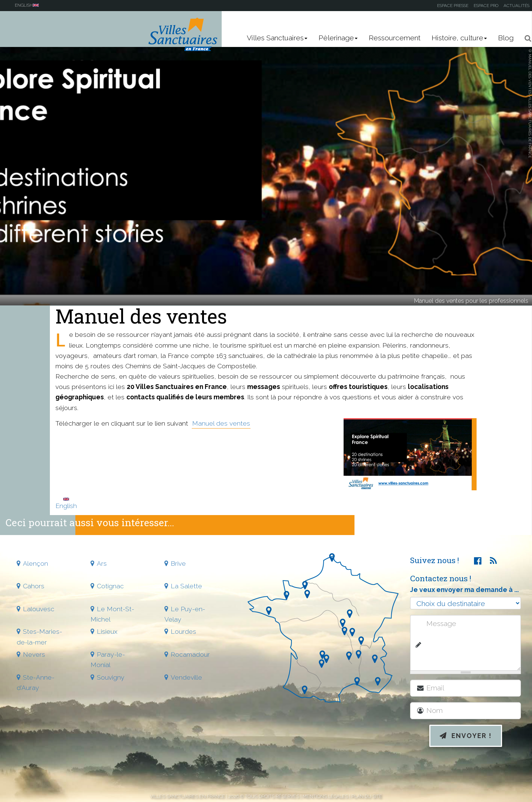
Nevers (34, 654)
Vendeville (186, 677)
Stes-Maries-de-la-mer (39, 637)
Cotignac (110, 586)
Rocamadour (190, 654)
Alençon (35, 563)
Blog (506, 38)
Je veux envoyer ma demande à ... (464, 590)
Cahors (34, 586)
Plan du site (367, 796)
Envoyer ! (466, 736)
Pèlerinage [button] (338, 38)
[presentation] (472, 777)
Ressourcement (395, 38)
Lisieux (107, 631)
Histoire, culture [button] (459, 38)
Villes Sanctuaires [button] (277, 38)
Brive (178, 563)
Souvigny (111, 677)
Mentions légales (325, 796)
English (66, 504)
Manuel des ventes (221, 423)
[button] (526, 38)
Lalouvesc (39, 609)
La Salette (186, 586)
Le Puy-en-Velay (185, 614)
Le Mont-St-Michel (112, 614)
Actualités (516, 6)
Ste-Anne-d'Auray (35, 682)
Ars (102, 563)
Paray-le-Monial (108, 659)
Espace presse (453, 6)
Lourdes (183, 631)
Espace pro (486, 6)
